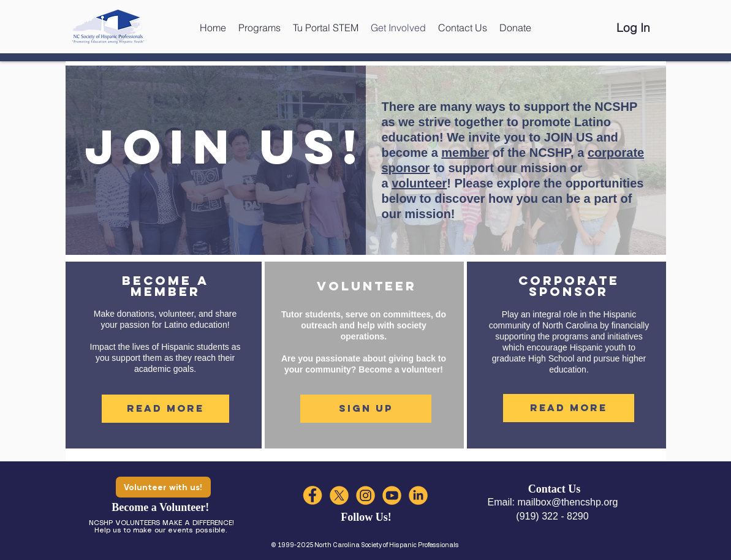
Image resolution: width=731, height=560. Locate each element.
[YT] (392, 495)
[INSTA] (365, 495)
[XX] (339, 495)
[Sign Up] (366, 409)
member (465, 153)
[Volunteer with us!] (163, 487)
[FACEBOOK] (313, 495)
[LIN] (418, 495)
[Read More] (165, 409)
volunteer (419, 183)
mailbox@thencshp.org (568, 502)
